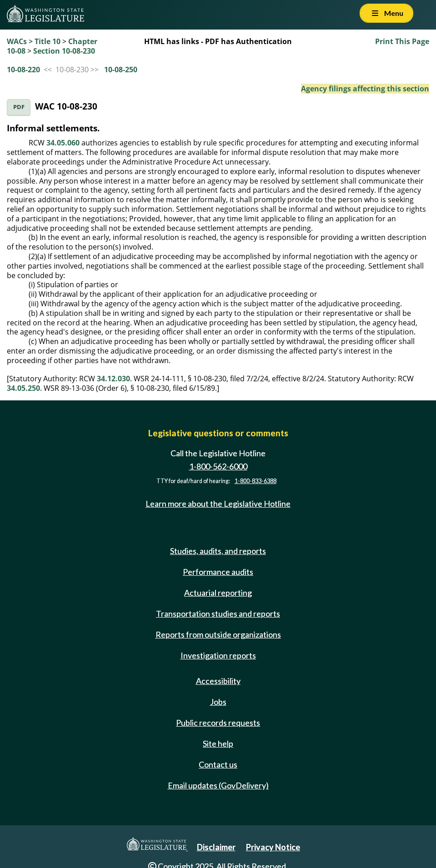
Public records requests (218, 723)
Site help (218, 743)
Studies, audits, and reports (218, 551)
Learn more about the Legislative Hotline (218, 504)
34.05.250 (23, 388)
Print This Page (402, 41)
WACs (17, 41)
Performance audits (218, 572)
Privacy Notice (273, 847)
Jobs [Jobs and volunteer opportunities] (218, 702)
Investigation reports (218, 655)
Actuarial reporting (218, 593)
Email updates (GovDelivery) (218, 785)
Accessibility (218, 681)
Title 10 (48, 41)
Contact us (218, 764)
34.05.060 (63, 143)
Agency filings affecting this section (365, 89)
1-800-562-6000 (218, 466)
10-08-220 (23, 70)
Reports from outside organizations (218, 634)
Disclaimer (216, 847)
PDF (19, 107)
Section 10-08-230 (64, 51)
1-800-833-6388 (256, 481)
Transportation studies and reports (218, 614)
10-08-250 (121, 70)
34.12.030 (113, 379)
